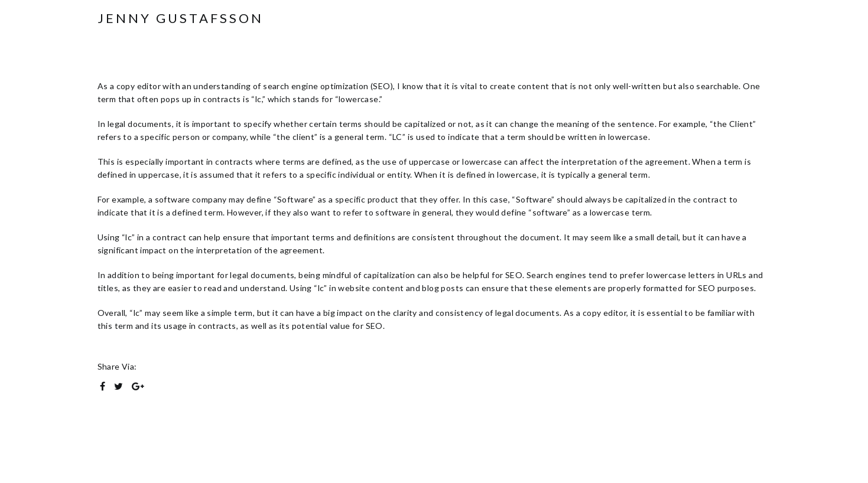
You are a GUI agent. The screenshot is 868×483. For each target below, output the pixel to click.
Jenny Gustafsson (181, 18)
